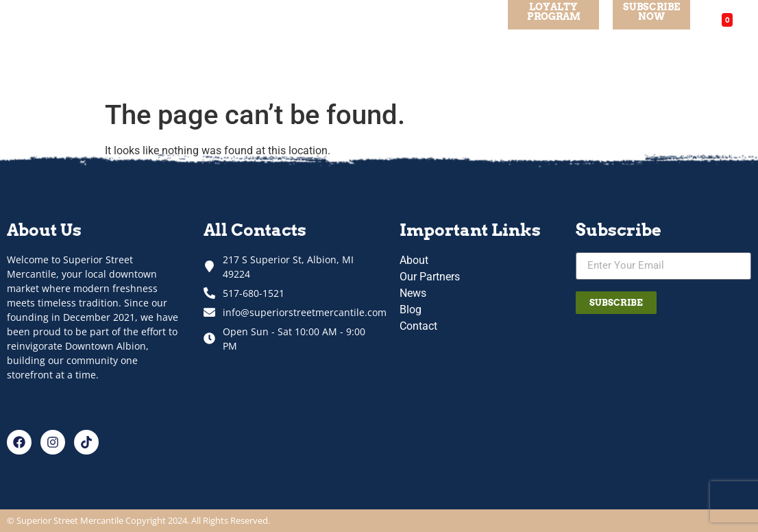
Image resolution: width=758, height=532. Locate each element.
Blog (422, 46)
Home (122, 46)
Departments (281, 47)
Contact (466, 46)
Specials (209, 46)
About (162, 46)
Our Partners (366, 46)
